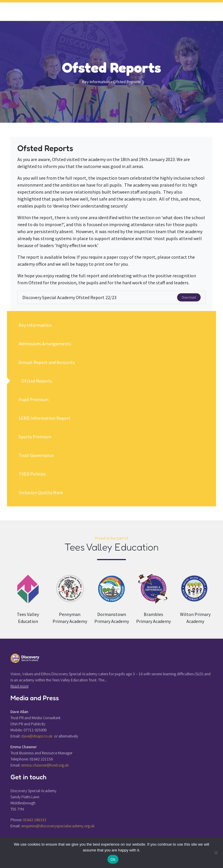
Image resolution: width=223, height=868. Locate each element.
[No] (216, 853)
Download (189, 297)
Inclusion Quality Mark (41, 492)
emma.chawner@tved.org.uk (45, 765)
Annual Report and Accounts (47, 362)
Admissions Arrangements (45, 344)
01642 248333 (35, 820)
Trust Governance (36, 455)
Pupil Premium (34, 399)
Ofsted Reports (37, 381)
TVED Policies (32, 474)
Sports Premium (35, 437)
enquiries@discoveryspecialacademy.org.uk (58, 826)
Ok (113, 859)
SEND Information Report (45, 418)
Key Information (96, 81)
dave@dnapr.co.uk (37, 736)
